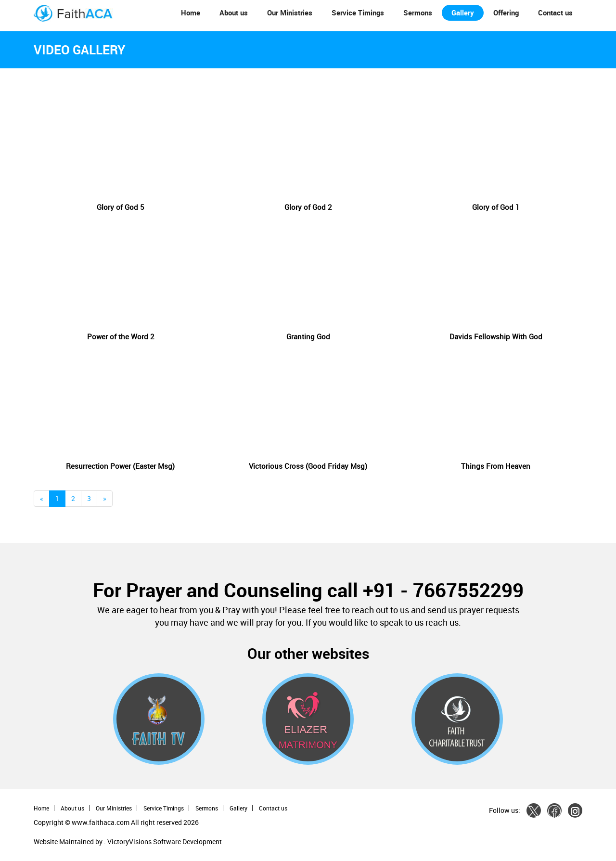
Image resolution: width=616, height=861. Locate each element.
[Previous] (42, 499)
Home (191, 13)
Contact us (555, 13)
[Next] (105, 499)
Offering (506, 13)
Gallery (463, 13)
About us (234, 13)
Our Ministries (290, 13)
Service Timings (358, 13)
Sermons (418, 13)
